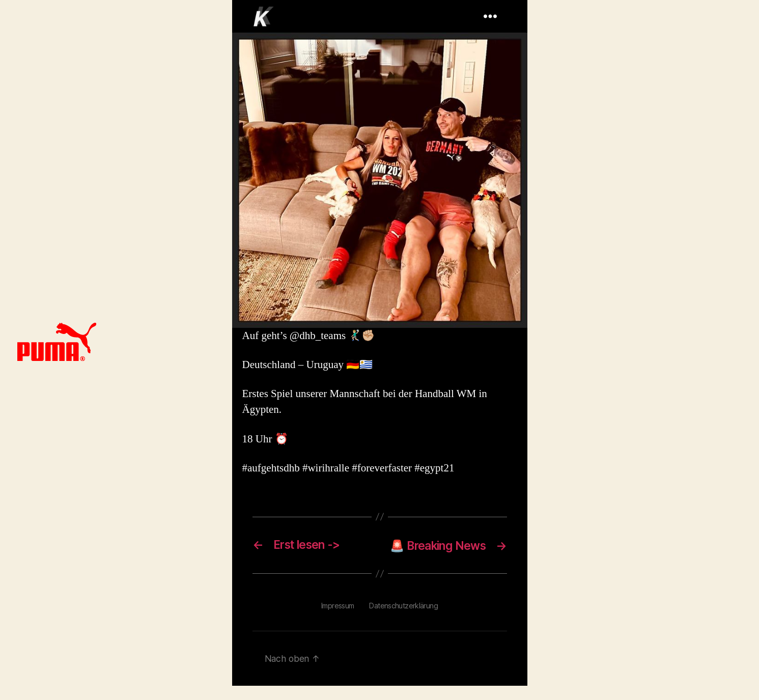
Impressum (338, 620)
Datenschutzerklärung (404, 620)
